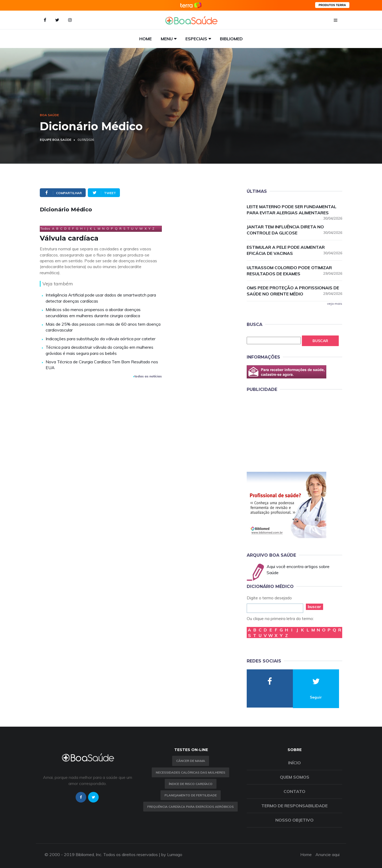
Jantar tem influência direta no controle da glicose (294, 230)
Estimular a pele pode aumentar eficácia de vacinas (294, 250)
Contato (294, 791)
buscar (314, 607)
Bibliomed (231, 39)
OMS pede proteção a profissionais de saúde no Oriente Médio (294, 291)
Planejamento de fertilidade (191, 795)
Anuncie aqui (327, 854)
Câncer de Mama (191, 761)
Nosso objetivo (294, 820)
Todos (45, 228)
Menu (167, 39)
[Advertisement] (286, 431)
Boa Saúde (49, 115)
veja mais (335, 304)
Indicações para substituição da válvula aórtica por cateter (101, 339)
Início (294, 763)
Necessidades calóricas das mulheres (190, 772)
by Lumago (172, 854)
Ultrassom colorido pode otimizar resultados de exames (294, 271)
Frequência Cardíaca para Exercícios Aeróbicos (190, 807)
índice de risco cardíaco (191, 784)
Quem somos (295, 777)
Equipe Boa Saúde (56, 140)
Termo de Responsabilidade (294, 806)
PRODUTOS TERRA (332, 5)
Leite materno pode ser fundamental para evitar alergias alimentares (294, 210)
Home (146, 39)
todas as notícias (147, 376)
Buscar (320, 341)
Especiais (196, 39)
